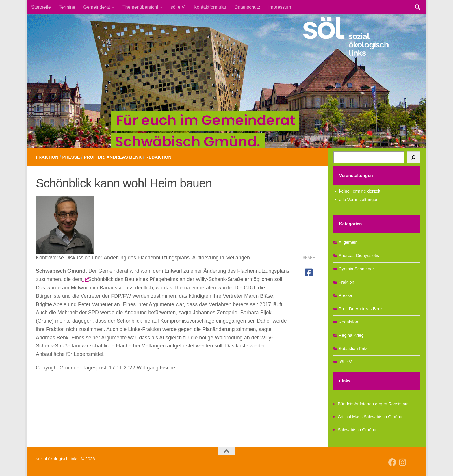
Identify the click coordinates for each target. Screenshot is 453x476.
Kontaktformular (210, 7)
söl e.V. (178, 7)
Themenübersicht (140, 7)
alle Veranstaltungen (359, 199)
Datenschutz (247, 7)
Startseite (41, 7)
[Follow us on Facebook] (392, 462)
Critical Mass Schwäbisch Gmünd (370, 417)
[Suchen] (413, 157)
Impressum (280, 7)
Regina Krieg (351, 335)
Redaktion (165, 157)
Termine (67, 7)
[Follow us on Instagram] (403, 462)
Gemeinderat (97, 7)
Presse (73, 157)
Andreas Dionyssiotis (359, 255)
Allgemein (348, 242)
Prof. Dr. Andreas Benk (117, 157)
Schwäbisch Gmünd (357, 430)
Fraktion (48, 157)
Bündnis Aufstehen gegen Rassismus (374, 404)
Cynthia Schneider (356, 269)
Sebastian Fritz (353, 348)
